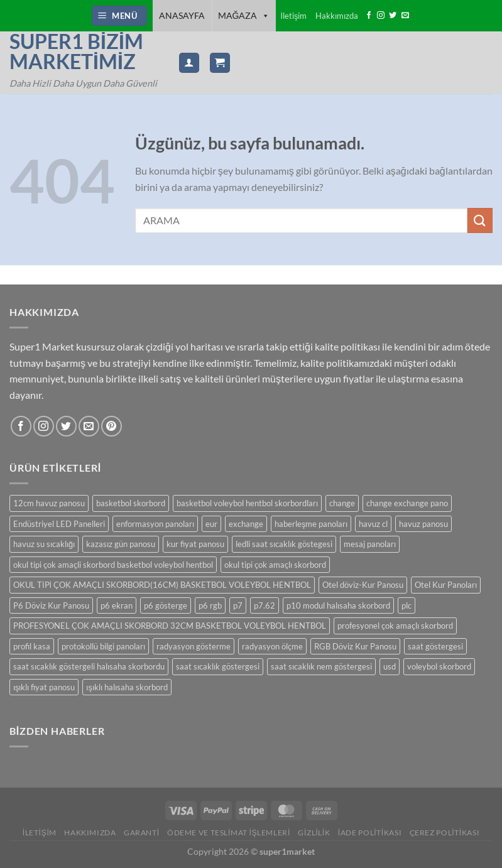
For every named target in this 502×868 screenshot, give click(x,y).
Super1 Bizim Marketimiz (76, 52)
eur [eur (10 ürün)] (211, 524)
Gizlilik (314, 833)
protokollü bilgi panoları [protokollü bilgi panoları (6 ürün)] (103, 646)
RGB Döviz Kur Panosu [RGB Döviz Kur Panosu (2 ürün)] (355, 646)
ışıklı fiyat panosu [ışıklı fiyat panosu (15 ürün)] (44, 687)
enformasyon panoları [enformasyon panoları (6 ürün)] (155, 524)
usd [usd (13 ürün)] (390, 666)
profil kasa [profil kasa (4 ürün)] (32, 646)
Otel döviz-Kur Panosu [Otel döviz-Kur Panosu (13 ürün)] (363, 585)
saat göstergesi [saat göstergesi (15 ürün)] (435, 646)
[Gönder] (480, 220)
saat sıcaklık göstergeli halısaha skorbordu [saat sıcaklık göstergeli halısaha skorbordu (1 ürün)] (89, 666)
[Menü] (119, 16)
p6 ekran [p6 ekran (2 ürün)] (117, 605)
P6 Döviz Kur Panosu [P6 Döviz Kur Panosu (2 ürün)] (51, 605)
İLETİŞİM (40, 833)
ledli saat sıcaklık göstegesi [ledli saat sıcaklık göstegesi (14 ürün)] (284, 544)
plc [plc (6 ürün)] (407, 605)
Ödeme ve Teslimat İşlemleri (229, 833)
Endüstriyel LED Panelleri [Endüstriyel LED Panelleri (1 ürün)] (59, 524)
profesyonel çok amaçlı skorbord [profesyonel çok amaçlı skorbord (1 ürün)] (395, 626)
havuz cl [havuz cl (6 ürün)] (373, 524)
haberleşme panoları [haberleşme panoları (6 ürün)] (311, 524)
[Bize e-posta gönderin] (405, 16)
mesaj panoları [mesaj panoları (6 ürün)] (370, 544)
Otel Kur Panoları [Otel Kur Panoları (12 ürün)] (446, 585)
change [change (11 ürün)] (342, 503)
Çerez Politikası (445, 833)
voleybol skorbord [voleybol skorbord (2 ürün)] (439, 666)
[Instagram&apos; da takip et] (381, 16)
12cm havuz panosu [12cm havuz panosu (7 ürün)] (49, 503)
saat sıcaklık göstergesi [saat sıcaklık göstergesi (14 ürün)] (218, 666)
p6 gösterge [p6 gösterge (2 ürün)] (166, 605)
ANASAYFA (182, 15)
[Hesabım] (189, 63)
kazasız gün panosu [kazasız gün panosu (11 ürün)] (121, 544)
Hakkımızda (337, 16)
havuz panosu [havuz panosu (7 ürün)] (423, 524)
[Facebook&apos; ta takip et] (369, 16)
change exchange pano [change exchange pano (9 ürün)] (407, 503)
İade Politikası (370, 833)
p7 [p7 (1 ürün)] (238, 605)
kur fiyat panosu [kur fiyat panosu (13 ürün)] (195, 544)
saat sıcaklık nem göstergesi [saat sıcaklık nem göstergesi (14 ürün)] (321, 666)
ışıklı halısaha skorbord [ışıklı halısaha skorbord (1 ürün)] (127, 687)
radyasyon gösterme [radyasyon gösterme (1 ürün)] (194, 646)
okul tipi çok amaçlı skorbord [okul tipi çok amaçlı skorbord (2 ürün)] (275, 565)
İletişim (293, 16)
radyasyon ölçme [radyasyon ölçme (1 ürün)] (272, 646)
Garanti (142, 833)
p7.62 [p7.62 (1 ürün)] (265, 605)
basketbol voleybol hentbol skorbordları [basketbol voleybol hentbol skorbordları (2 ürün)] (247, 503)
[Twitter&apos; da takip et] (393, 16)
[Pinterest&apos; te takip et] (112, 426)
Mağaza (244, 16)
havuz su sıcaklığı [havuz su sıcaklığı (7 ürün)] (44, 544)
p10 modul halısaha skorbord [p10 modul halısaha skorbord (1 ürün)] (338, 605)
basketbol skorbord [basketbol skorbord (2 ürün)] (131, 503)
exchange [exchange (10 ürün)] (246, 524)
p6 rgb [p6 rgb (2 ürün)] (210, 605)
